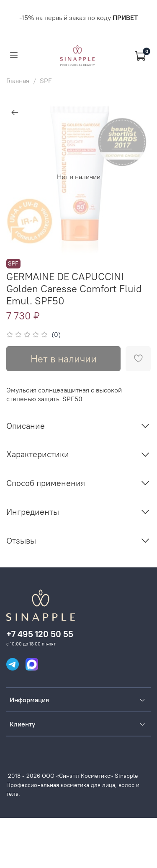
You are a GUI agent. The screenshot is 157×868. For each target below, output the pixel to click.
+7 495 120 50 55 (40, 634)
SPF (46, 81)
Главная (18, 81)
